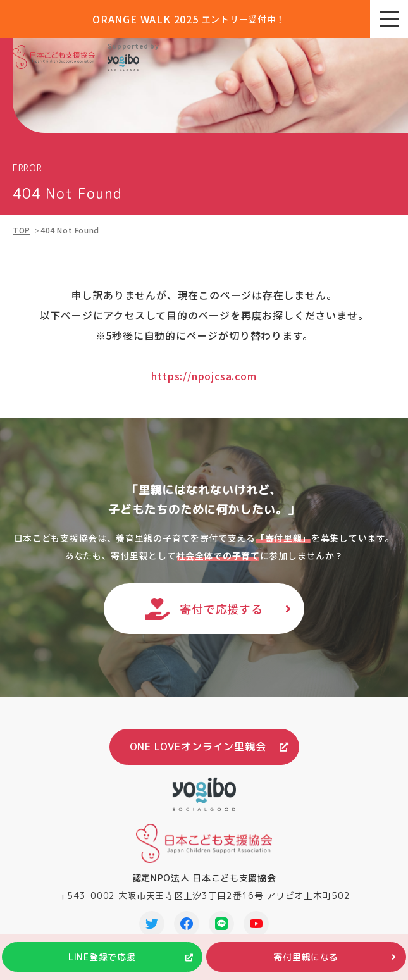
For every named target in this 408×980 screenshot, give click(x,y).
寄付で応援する (221, 609)
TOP (22, 230)
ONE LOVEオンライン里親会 (198, 747)
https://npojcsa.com (204, 376)
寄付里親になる (306, 957)
